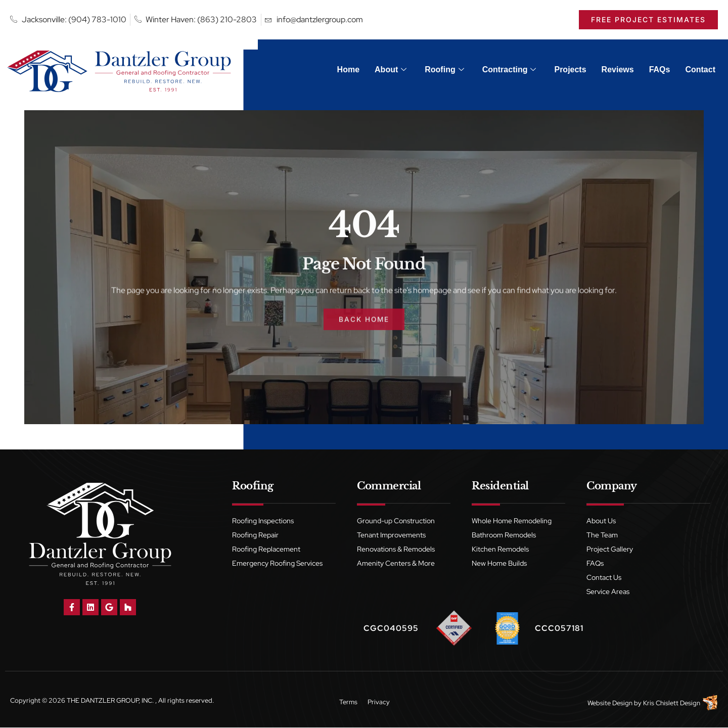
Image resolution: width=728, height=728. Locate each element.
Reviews (618, 70)
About (391, 70)
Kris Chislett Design (672, 703)
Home (348, 70)
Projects (570, 70)
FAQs (660, 70)
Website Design (610, 703)
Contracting (509, 70)
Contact (700, 70)
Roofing (444, 70)
